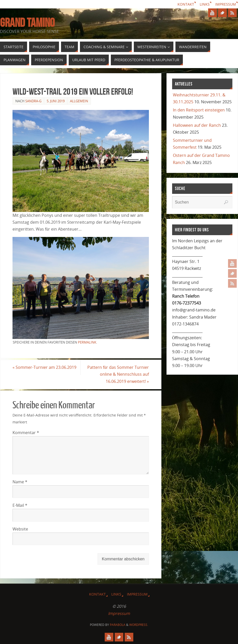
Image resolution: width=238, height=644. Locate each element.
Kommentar (26, 433)
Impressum (226, 4)
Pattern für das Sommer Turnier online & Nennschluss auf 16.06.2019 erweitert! (118, 374)
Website (20, 529)
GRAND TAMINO (27, 23)
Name (20, 482)
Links (205, 4)
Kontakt (186, 4)
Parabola (118, 625)
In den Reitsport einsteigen (199, 110)
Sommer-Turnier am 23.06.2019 (44, 367)
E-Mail (20, 505)
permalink (87, 342)
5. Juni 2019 (56, 101)
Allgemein (79, 101)
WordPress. (139, 625)
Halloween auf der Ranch (197, 125)
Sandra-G (33, 101)
